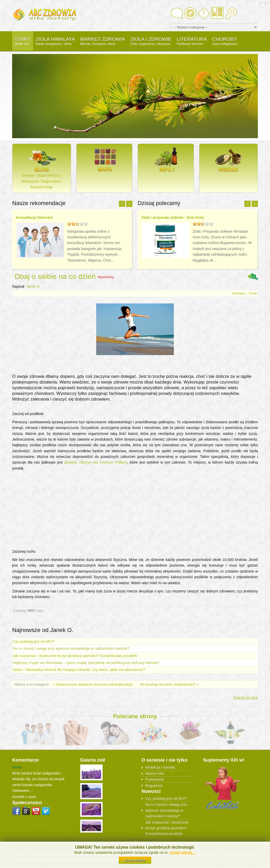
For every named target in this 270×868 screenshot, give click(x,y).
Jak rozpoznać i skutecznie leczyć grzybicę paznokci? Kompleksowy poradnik (75, 656)
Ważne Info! (155, 773)
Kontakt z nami (24, 797)
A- (268, 3)
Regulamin (154, 786)
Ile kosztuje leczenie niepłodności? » (169, 684)
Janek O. (33, 286)
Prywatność (155, 779)
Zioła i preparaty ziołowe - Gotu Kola (172, 217)
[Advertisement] (135, 369)
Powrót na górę (246, 698)
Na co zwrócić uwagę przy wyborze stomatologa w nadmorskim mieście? (71, 648)
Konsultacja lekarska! (34, 217)
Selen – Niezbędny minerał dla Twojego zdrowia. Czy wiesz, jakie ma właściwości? (79, 670)
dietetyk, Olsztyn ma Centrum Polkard (96, 462)
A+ (260, 3)
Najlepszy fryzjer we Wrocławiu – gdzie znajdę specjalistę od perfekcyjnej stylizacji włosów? (86, 663)
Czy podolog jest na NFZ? (34, 642)
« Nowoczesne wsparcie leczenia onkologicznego (93, 684)
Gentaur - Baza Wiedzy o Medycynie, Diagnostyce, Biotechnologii (42, 168)
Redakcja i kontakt (160, 767)
